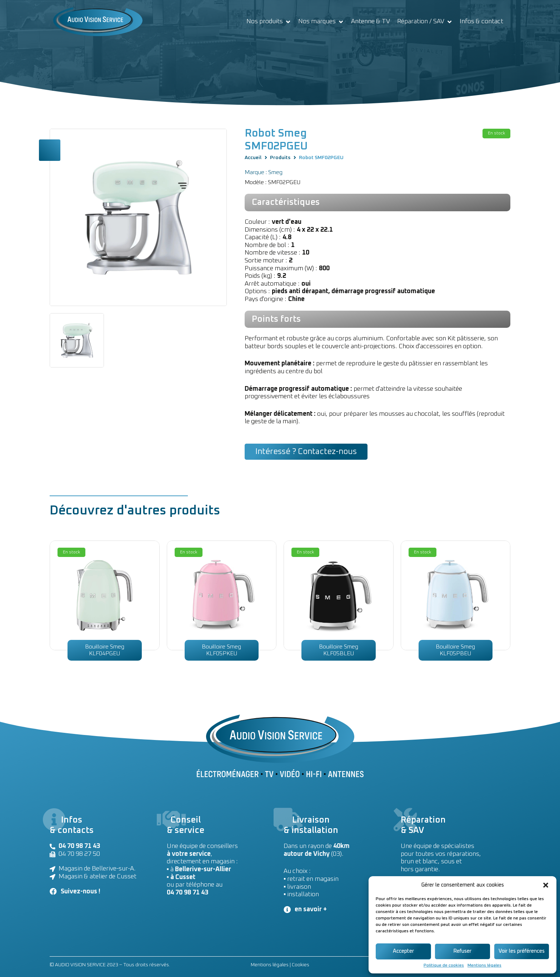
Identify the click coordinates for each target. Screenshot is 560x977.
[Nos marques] (321, 22)
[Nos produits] (269, 22)
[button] (546, 885)
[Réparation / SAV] (425, 22)
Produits (280, 158)
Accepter (403, 951)
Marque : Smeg (264, 172)
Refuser (462, 951)
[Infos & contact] (481, 22)
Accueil (253, 158)
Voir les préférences (522, 951)
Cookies (301, 965)
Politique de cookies (444, 966)
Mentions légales (484, 966)
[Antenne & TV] (371, 22)
